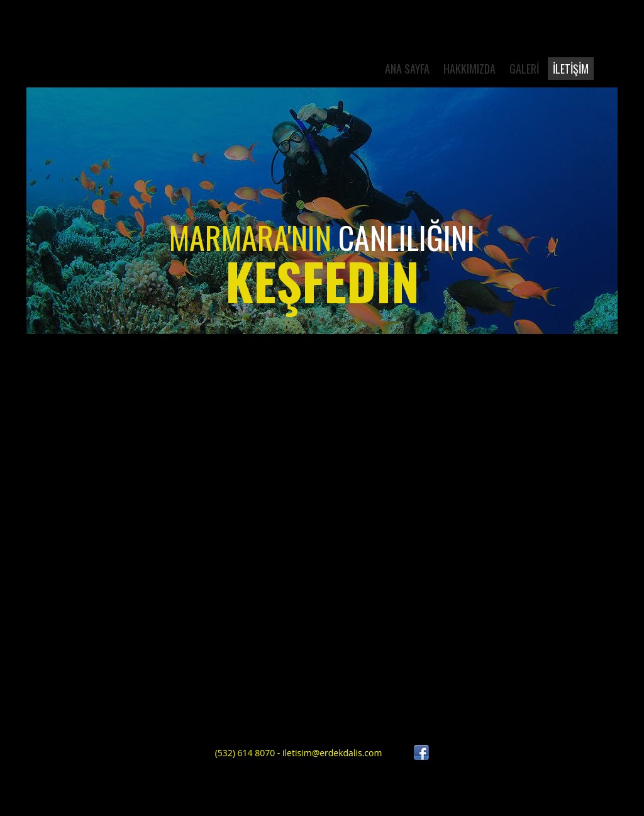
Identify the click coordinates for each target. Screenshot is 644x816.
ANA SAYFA (407, 69)
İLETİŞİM (571, 69)
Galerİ (524, 69)
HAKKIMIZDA (469, 69)
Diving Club (115, 63)
